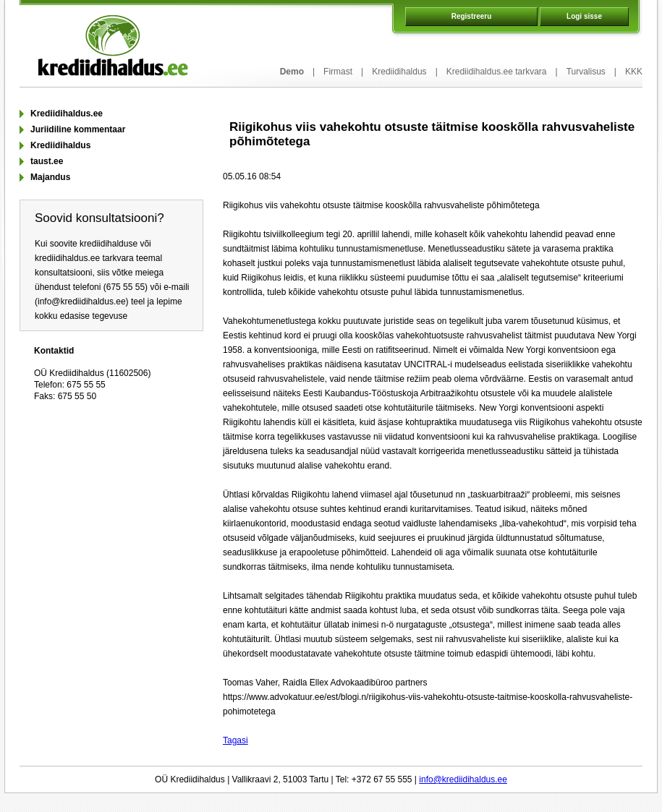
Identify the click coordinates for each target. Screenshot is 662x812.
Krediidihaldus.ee (67, 114)
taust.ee (47, 161)
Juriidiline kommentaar (78, 129)
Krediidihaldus (399, 72)
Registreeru (472, 16)
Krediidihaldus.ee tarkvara (497, 72)
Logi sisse (584, 16)
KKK (634, 72)
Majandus (50, 177)
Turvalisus (586, 72)
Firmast (338, 72)
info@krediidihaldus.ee (463, 779)
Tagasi (235, 740)
